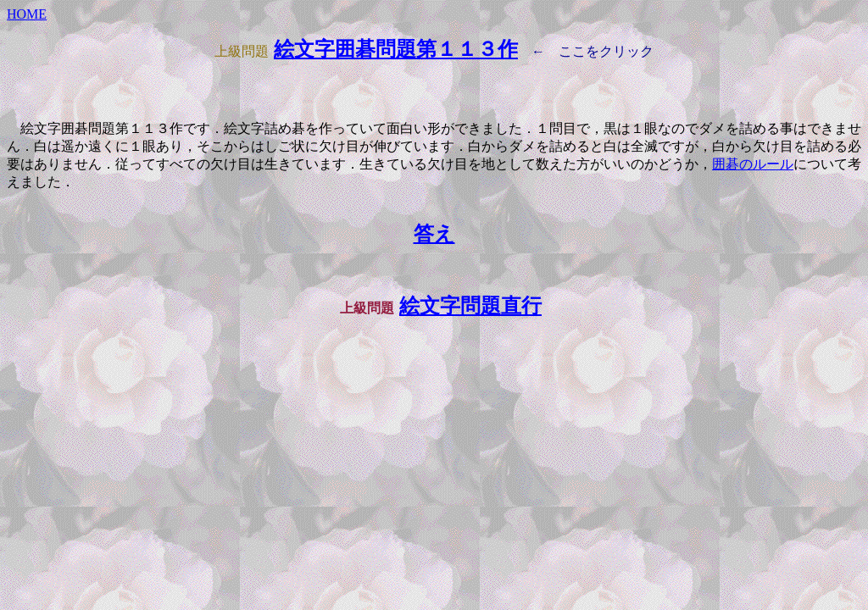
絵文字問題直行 (470, 306)
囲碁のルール (753, 164)
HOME (27, 14)
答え (434, 234)
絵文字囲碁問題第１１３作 (396, 49)
